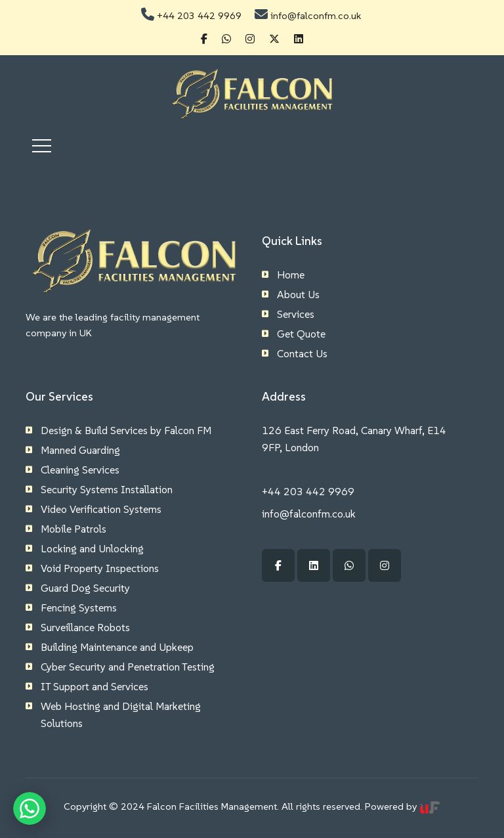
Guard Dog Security (85, 588)
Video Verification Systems (101, 509)
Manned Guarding (80, 450)
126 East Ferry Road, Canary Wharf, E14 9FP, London (354, 439)
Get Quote (301, 334)
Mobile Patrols (73, 529)
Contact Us (302, 353)
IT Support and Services (94, 686)
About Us (298, 294)
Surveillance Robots (85, 627)
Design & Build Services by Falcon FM (126, 430)
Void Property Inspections (100, 568)
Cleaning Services (80, 470)
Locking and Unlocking (92, 548)
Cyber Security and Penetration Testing (128, 667)
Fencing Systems (79, 607)
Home (291, 275)
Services (296, 314)
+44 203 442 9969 (199, 15)
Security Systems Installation (107, 489)
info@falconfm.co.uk (316, 15)
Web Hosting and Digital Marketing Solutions (121, 715)
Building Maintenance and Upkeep (117, 647)
